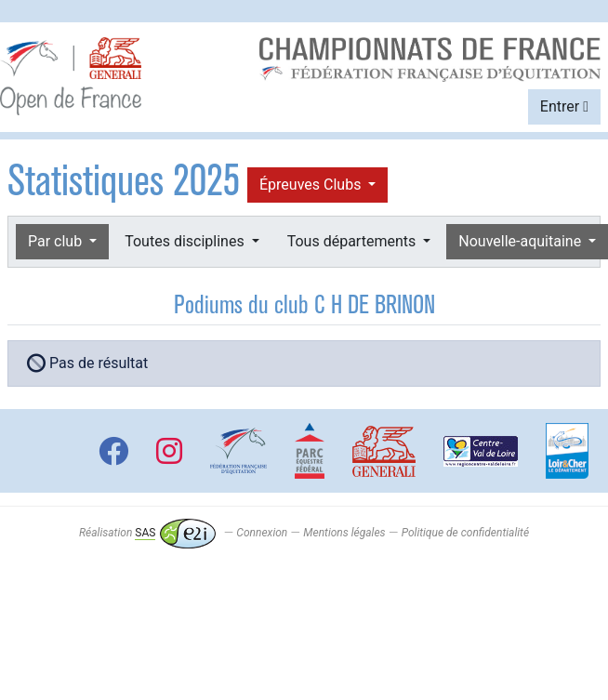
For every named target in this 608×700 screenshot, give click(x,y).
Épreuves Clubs (312, 185)
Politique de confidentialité (465, 533)
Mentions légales (344, 533)
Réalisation (147, 533)
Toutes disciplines (186, 241)
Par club (57, 241)
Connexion (262, 533)
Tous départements (353, 241)
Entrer (564, 106)
